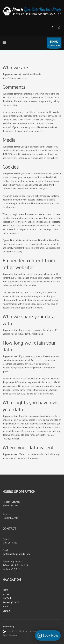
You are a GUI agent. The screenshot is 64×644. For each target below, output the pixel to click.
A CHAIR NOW (54, 44)
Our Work (7, 598)
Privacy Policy (8, 627)
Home (5, 590)
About (5, 607)
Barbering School (11, 602)
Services (6, 594)
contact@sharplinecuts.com (16, 554)
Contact (6, 611)
